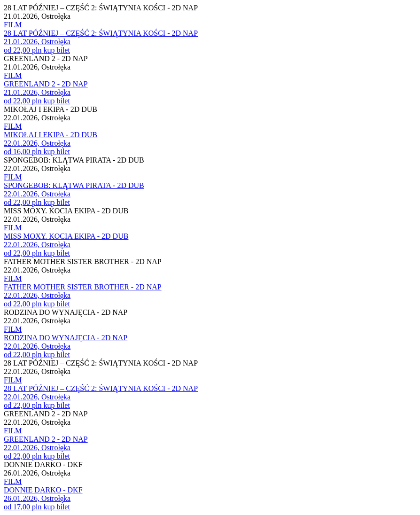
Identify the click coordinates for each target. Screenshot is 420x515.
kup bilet (56, 50)
